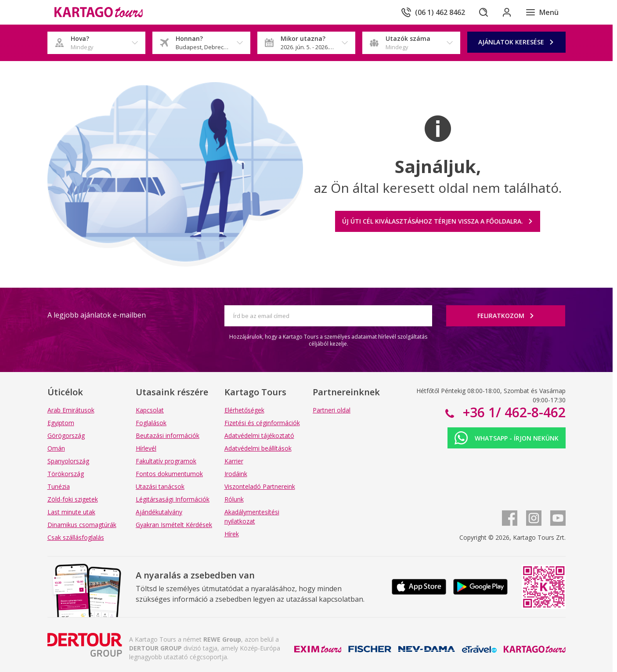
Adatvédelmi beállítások (258, 448)
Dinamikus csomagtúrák (82, 525)
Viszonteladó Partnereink (260, 486)
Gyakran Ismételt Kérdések (174, 525)
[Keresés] (481, 12)
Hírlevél (146, 448)
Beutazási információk (168, 435)
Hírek (232, 534)
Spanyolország (68, 461)
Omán (56, 448)
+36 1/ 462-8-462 (512, 412)
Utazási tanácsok (160, 486)
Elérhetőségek (244, 410)
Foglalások (151, 423)
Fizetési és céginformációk (262, 423)
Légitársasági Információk (173, 499)
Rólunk (234, 499)
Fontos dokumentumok (169, 474)
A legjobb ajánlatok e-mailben (97, 315)
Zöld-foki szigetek (73, 499)
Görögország (66, 435)
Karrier (234, 461)
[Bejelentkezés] (506, 12)
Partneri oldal (332, 410)
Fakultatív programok (166, 461)
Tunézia (59, 486)
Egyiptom (61, 423)
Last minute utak (71, 512)
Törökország (66, 474)
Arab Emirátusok (71, 410)
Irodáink (236, 474)
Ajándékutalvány (159, 512)
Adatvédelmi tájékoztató (259, 435)
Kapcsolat (150, 410)
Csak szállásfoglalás (76, 537)
